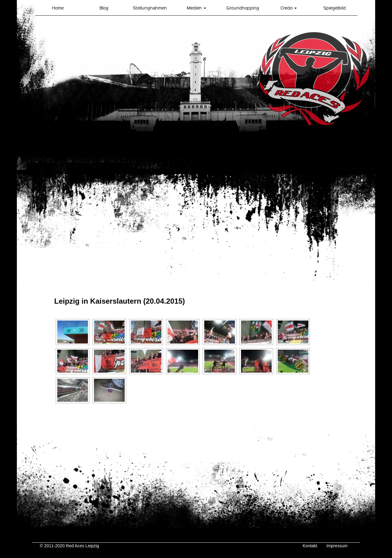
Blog (104, 8)
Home (58, 8)
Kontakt (310, 546)
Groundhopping (243, 8)
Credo (289, 8)
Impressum (337, 546)
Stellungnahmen (150, 8)
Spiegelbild (335, 8)
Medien (196, 8)
